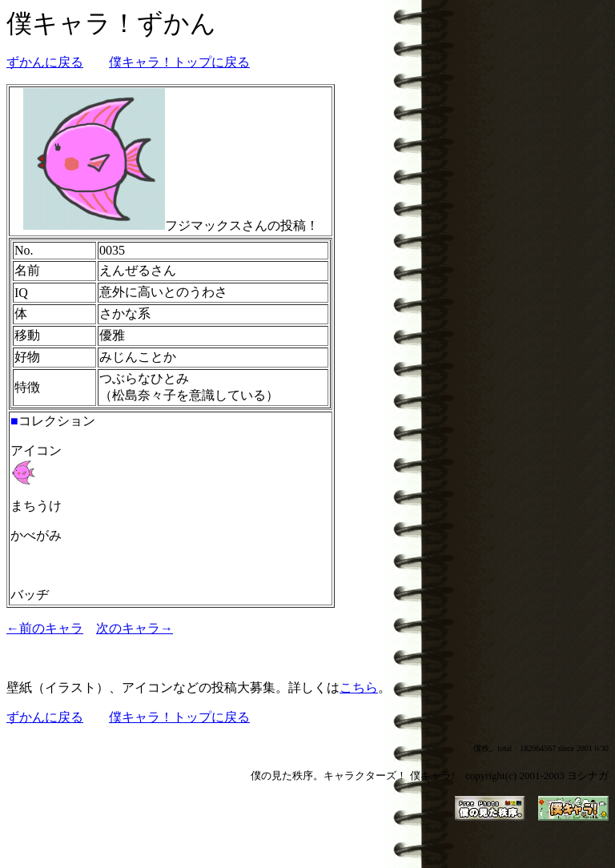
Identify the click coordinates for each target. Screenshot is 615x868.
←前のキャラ (45, 628)
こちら (359, 687)
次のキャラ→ (135, 628)
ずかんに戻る (45, 62)
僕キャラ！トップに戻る (179, 62)
